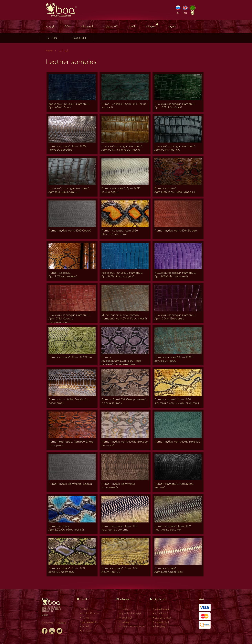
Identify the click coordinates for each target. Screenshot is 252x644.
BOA (68, 27)
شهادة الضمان (162, 609)
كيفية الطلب (161, 613)
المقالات (126, 622)
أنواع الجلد (63, 51)
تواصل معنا (161, 626)
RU (178, 13)
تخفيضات (152, 26)
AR (193, 13)
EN (185, 13)
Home (49, 51)
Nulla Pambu (91, 613)
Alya (85, 609)
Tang (86, 618)
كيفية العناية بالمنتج (131, 613)
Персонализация (133, 626)
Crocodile (79, 38)
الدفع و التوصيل (163, 618)
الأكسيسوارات (111, 27)
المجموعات (87, 27)
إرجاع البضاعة (162, 622)
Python (52, 38)
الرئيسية (50, 27)
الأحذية (132, 27)
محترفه (172, 27)
